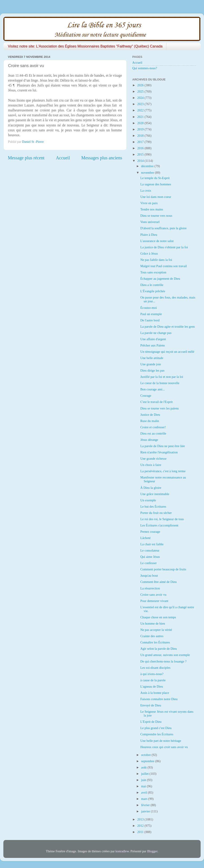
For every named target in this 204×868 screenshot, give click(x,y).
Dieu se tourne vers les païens (160, 408)
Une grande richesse (153, 459)
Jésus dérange (149, 440)
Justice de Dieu (150, 415)
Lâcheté (145, 538)
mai (144, 786)
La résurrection (150, 588)
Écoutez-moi (149, 308)
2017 (141, 142)
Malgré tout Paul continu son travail (164, 266)
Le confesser (149, 563)
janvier (146, 811)
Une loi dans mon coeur (156, 197)
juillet (145, 774)
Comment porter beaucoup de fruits (163, 569)
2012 (141, 826)
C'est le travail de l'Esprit (156, 402)
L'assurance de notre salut (157, 241)
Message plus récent (26, 158)
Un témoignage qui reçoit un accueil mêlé (167, 352)
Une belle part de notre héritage (161, 741)
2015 (141, 154)
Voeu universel (150, 222)
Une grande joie (151, 364)
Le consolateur (150, 550)
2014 (141, 161)
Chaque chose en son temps (158, 617)
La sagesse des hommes (156, 184)
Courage (146, 396)
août (144, 767)
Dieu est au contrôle (153, 433)
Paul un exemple (151, 314)
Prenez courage (150, 532)
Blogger (152, 851)
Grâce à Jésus (149, 253)
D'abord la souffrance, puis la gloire (163, 228)
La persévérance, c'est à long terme (163, 471)
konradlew (122, 851)
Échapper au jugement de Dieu (160, 279)
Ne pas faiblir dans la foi (156, 260)
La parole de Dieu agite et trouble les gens (168, 327)
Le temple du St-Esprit (155, 178)
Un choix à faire (151, 465)
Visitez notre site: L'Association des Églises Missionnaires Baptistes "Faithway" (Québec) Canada (85, 46)
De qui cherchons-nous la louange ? (163, 661)
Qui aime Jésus (150, 557)
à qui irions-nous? (152, 674)
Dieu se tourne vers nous (156, 216)
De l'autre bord (150, 320)
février (146, 805)
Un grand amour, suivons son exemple (165, 655)
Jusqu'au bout (149, 576)
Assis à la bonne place (155, 693)
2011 (141, 832)
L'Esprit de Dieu (151, 722)
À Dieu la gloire (151, 488)
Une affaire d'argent (153, 339)
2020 (141, 123)
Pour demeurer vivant (154, 601)
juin (144, 780)
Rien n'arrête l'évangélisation (159, 452)
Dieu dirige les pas (152, 370)
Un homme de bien (153, 623)
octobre (146, 755)
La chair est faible (152, 544)
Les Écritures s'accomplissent (159, 525)
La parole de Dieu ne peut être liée (163, 446)
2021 (141, 117)
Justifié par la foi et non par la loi (162, 377)
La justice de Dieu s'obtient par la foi (164, 247)
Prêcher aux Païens (153, 345)
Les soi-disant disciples (155, 668)
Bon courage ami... (153, 389)
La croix (146, 190)
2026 (141, 85)
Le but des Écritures (153, 507)
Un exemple (148, 500)
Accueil (63, 158)
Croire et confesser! (153, 427)
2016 (141, 148)
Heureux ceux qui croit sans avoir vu (164, 747)
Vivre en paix (149, 203)
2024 (141, 98)
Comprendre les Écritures (157, 734)
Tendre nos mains (152, 209)
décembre (148, 166)
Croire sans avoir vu (153, 595)
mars (145, 799)
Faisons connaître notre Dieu (159, 699)
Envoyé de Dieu (151, 705)
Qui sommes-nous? (145, 68)
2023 (141, 104)
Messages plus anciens (102, 158)
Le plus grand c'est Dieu (156, 728)
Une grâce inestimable (155, 494)
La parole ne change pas (156, 333)
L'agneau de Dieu (152, 686)
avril (145, 792)
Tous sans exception (153, 272)
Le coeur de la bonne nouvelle (160, 383)
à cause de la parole (153, 680)
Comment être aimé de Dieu (158, 582)
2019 (141, 129)
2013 (141, 819)
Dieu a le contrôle (152, 285)
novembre (148, 173)
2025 (141, 91)
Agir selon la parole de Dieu (159, 649)
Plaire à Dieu (149, 235)
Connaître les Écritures (155, 642)
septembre (148, 761)
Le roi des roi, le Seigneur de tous (162, 519)
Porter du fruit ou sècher (156, 513)
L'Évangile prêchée (153, 291)
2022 (141, 110)
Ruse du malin (150, 421)
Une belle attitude (152, 358)
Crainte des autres (152, 636)
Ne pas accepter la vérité (156, 630)
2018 (141, 136)
